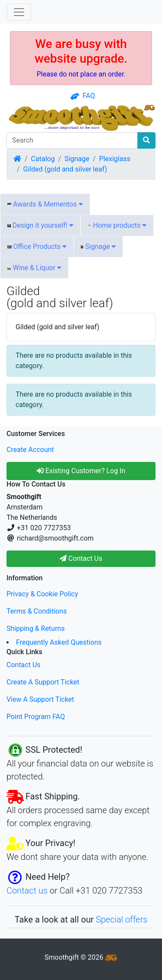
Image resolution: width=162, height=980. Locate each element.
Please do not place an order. (81, 74)
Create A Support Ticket (43, 682)
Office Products (37, 247)
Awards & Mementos (45, 204)
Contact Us (24, 665)
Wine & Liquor (34, 268)
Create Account (30, 450)
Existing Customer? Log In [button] (81, 471)
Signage (77, 159)
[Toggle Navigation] (19, 12)
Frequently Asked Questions (59, 642)
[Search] (72, 140)
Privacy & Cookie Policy (42, 594)
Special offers (122, 920)
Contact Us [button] (81, 558)
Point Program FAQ (36, 717)
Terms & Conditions (37, 611)
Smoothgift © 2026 (81, 957)
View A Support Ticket (40, 699)
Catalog (43, 159)
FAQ (83, 96)
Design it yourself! (40, 225)
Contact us (27, 891)
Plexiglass (114, 159)
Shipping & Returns (36, 628)
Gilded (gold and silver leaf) (65, 169)
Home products (117, 225)
